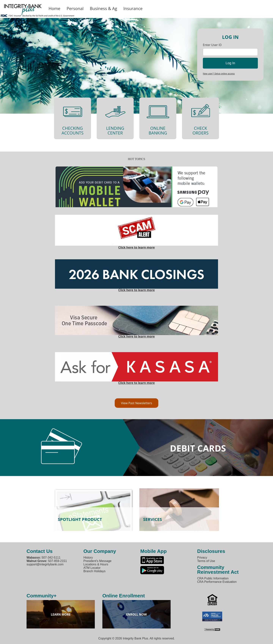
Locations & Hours (96, 564)
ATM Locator (92, 568)
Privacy (202, 558)
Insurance (133, 8)
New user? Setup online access (219, 74)
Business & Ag (104, 8)
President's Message (97, 561)
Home (54, 8)
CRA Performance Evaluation (217, 582)
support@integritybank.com (45, 564)
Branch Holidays (95, 571)
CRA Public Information (213, 578)
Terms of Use (206, 561)
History (88, 558)
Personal (75, 8)
